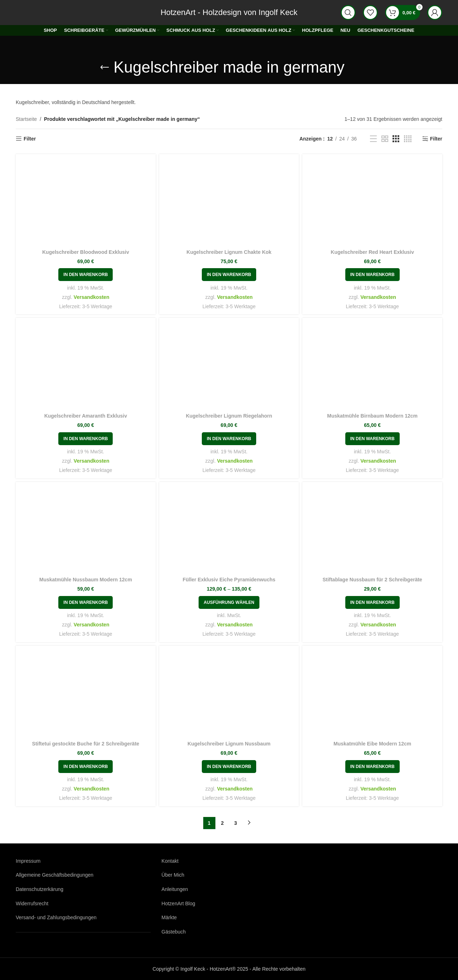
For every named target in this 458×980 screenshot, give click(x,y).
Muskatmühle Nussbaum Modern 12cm (86, 580)
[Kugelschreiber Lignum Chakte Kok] (229, 202)
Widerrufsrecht (32, 903)
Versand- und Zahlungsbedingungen (56, 917)
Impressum (28, 861)
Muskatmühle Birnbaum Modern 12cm (372, 416)
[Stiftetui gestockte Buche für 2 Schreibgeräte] (86, 694)
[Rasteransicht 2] (385, 139)
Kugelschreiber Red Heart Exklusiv (372, 252)
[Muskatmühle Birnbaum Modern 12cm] (372, 366)
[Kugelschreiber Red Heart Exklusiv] (372, 202)
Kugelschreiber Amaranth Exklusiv (86, 416)
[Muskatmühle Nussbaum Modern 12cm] (86, 530)
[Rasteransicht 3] (396, 139)
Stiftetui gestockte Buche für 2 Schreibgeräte (86, 744)
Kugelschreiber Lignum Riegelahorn (229, 416)
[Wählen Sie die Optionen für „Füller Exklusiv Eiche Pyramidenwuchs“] (229, 602)
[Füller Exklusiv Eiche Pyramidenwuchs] (229, 530)
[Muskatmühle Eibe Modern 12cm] (372, 694)
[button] (86, 275)
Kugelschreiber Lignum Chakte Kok (229, 252)
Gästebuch (174, 932)
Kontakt (170, 861)
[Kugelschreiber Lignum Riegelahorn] (229, 366)
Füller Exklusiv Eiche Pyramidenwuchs (229, 580)
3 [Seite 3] (236, 823)
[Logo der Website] (35, 12)
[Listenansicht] (373, 139)
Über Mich (173, 875)
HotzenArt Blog (178, 903)
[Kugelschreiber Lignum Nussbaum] (229, 694)
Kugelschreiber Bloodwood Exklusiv (86, 252)
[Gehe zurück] (104, 68)
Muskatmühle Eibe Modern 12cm (372, 744)
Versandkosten (92, 297)
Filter (30, 139)
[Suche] (348, 13)
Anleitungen (175, 889)
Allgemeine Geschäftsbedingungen (55, 875)
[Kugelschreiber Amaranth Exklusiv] (86, 366)
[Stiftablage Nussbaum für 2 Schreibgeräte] (372, 530)
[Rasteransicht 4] (408, 139)
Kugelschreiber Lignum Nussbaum (229, 744)
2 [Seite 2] (223, 823)
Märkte (169, 917)
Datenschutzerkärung (40, 889)
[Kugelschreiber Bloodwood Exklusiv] (86, 202)
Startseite (26, 119)
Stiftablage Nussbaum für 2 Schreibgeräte (372, 580)
